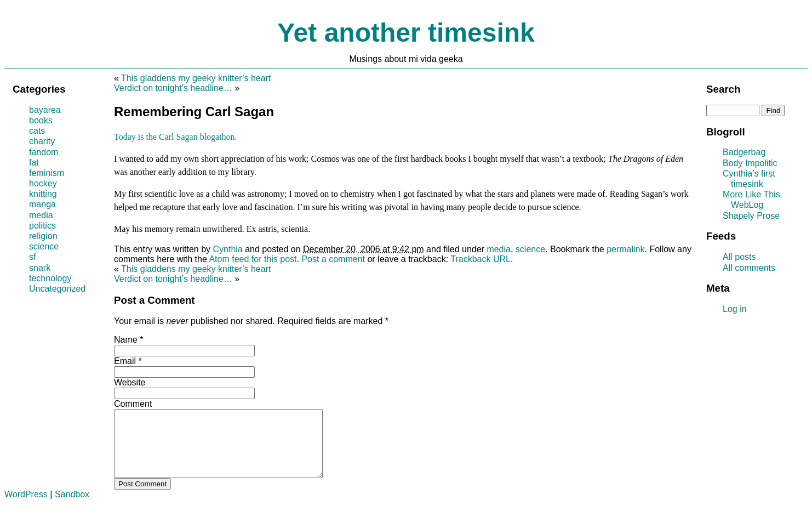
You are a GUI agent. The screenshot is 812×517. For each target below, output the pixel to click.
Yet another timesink (406, 33)
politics (42, 226)
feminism (47, 173)
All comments (749, 268)
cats (37, 131)
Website (130, 382)
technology (50, 278)
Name (126, 340)
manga (42, 204)
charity (42, 141)
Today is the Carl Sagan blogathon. (176, 137)
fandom (44, 152)
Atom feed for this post (253, 259)
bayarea (45, 110)
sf (32, 257)
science (530, 249)
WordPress (26, 507)
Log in (735, 309)
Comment (133, 404)
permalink (625, 249)
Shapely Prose (751, 216)
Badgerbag (744, 152)
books (41, 120)
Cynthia (228, 249)
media (499, 249)
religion (43, 236)
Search (723, 89)
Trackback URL (481, 259)
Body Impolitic (750, 163)
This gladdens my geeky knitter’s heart (196, 78)
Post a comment (333, 259)
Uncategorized (57, 289)
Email (125, 361)
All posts (739, 257)
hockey (43, 183)
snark (40, 268)
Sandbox (72, 507)
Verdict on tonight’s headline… (173, 88)
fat (34, 163)
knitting (43, 194)
